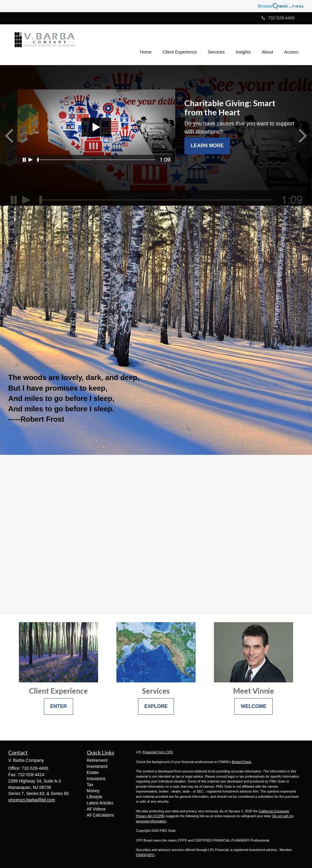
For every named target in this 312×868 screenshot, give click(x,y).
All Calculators (100, 815)
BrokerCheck (242, 762)
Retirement (97, 760)
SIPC (151, 855)
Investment (97, 766)
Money (93, 791)
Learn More (207, 146)
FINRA (141, 855)
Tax (90, 785)
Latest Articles (100, 803)
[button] (180, 44)
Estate (93, 772)
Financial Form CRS (158, 752)
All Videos (96, 809)
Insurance (96, 779)
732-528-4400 (278, 18)
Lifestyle (95, 797)
